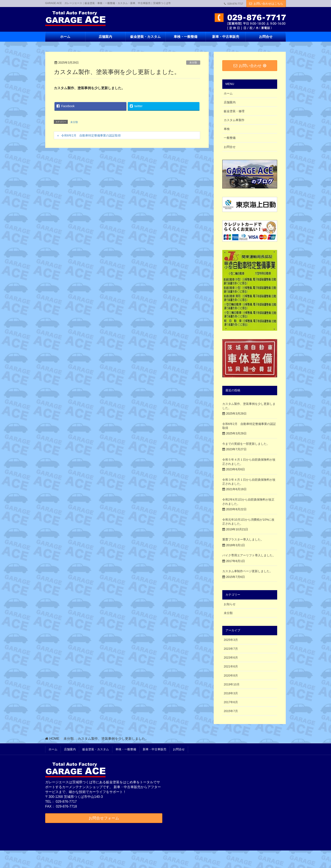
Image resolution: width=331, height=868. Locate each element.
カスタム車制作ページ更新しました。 (247, 571)
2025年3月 (231, 640)
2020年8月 (231, 676)
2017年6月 (231, 702)
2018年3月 (231, 693)
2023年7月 (231, 649)
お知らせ (230, 604)
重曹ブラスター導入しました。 (243, 539)
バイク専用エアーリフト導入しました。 (249, 555)
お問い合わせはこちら (268, 4)
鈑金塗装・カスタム (96, 749)
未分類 (193, 63)
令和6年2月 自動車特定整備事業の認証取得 (91, 135)
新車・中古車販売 (155, 749)
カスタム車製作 (234, 120)
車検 (227, 129)
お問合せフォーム (104, 818)
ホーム (228, 93)
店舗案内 (230, 102)
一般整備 (230, 138)
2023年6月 (231, 658)
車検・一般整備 (126, 749)
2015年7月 (231, 711)
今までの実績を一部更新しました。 (246, 444)
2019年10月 (232, 684)
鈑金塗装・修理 (234, 111)
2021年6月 (231, 666)
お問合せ (230, 147)
